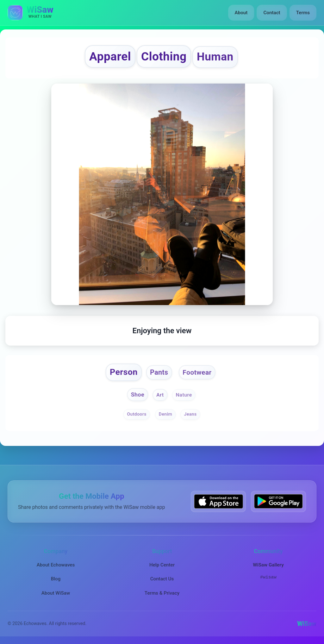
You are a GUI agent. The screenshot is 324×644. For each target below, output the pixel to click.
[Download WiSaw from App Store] (218, 501)
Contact (272, 13)
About (241, 13)
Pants (159, 372)
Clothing (164, 56)
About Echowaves (56, 565)
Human (215, 57)
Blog (56, 579)
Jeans (190, 414)
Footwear (197, 372)
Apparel (110, 56)
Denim (165, 414)
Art (160, 395)
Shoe (138, 394)
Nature (184, 395)
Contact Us (162, 579)
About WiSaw (56, 593)
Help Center (162, 565)
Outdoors (137, 414)
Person (123, 372)
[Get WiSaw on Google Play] (278, 501)
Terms (303, 13)
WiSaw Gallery (268, 565)
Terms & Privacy (162, 593)
